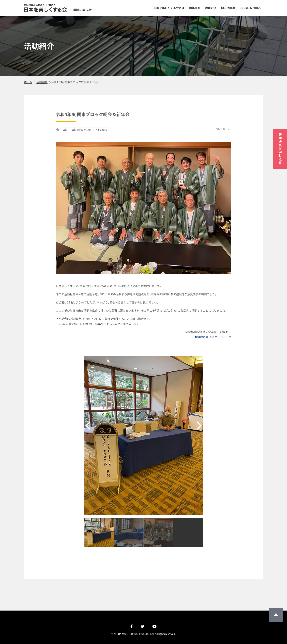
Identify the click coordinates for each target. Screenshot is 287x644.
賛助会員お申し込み (280, 149)
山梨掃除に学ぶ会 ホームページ (211, 337)
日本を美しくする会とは (169, 8)
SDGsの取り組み (250, 8)
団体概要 (195, 8)
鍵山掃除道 (228, 8)
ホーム (28, 82)
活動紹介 (211, 8)
